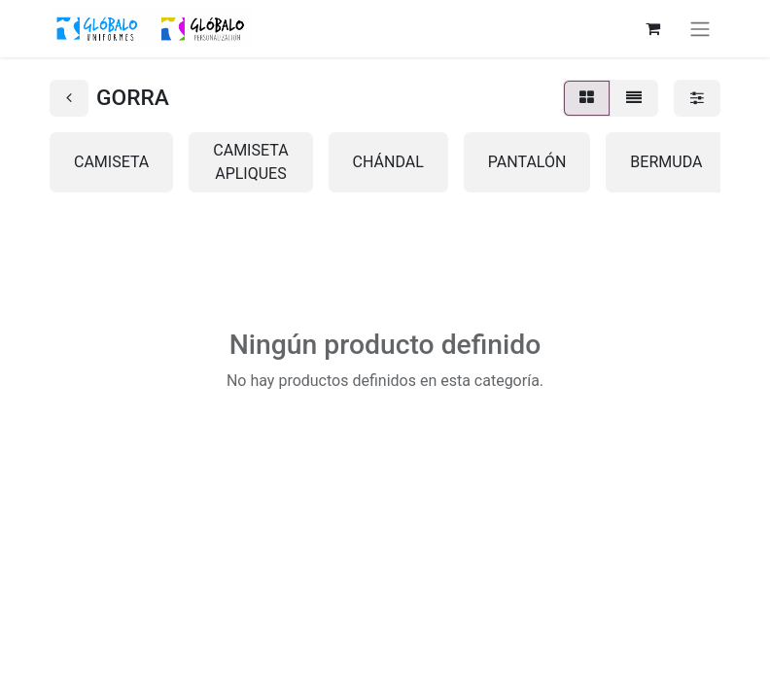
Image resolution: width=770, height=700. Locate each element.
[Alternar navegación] (700, 29)
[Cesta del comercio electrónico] (652, 28)
